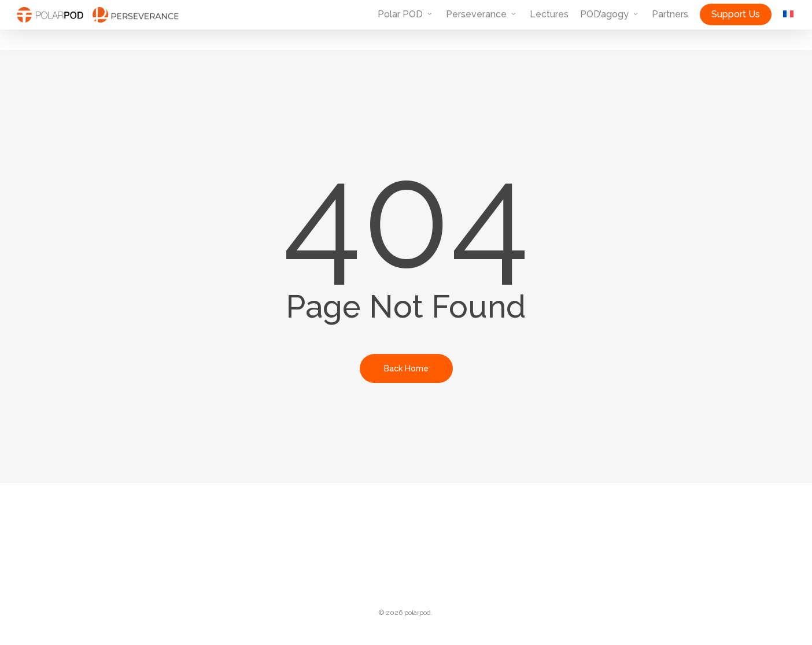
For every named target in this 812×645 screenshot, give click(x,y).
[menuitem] (788, 25)
